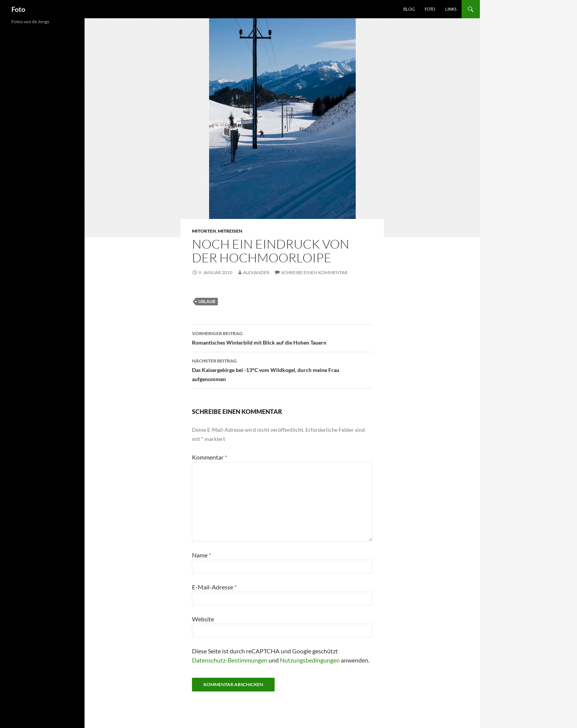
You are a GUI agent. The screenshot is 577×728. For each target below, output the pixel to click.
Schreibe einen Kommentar (314, 272)
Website (203, 619)
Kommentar (209, 457)
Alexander (256, 272)
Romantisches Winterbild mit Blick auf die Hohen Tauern (282, 337)
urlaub (207, 301)
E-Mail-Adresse (214, 587)
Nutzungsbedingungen (310, 660)
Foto (18, 9)
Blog (409, 9)
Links (451, 9)
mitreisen (230, 231)
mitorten (204, 231)
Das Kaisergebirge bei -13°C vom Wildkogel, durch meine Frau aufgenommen (282, 369)
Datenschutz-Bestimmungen (230, 660)
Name (201, 555)
